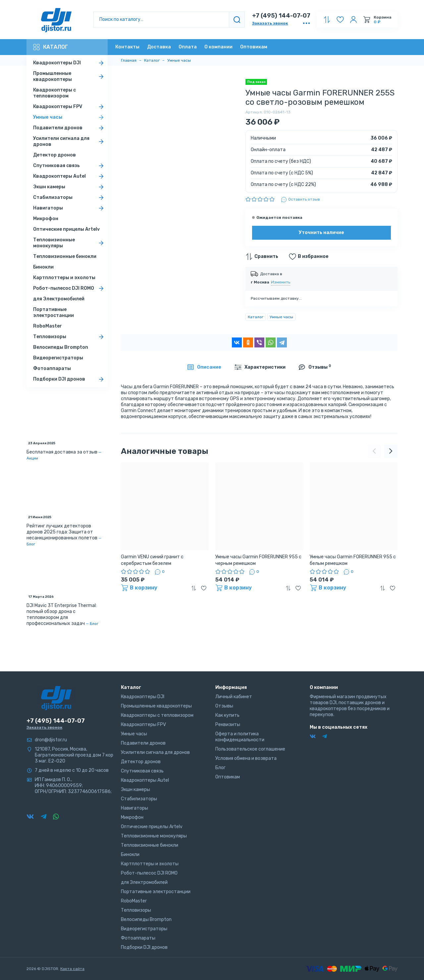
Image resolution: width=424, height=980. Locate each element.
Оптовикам (254, 47)
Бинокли (43, 267)
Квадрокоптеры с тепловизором (54, 93)
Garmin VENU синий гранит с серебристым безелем (152, 560)
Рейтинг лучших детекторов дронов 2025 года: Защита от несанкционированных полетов (62, 532)
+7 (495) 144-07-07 (281, 16)
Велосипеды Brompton (61, 347)
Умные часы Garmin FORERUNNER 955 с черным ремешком (258, 560)
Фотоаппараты (52, 368)
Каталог (51, 47)
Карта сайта (72, 969)
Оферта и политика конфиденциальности (240, 737)
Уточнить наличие (321, 233)
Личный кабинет (234, 697)
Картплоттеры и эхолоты (64, 278)
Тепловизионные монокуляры (70, 243)
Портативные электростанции (53, 312)
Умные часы (70, 117)
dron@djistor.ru (51, 740)
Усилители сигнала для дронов (70, 141)
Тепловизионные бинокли (65, 256)
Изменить (281, 282)
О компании (218, 47)
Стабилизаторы (70, 198)
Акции (32, 458)
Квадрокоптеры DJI (70, 63)
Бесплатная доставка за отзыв (62, 452)
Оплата (188, 47)
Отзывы (224, 706)
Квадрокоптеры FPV (70, 107)
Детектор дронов (54, 155)
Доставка (159, 47)
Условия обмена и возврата (246, 758)
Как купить (227, 715)
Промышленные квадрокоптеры (70, 76)
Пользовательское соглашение (250, 749)
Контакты (127, 47)
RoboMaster (48, 326)
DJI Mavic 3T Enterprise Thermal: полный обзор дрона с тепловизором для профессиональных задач (62, 614)
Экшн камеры (70, 187)
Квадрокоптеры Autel (70, 176)
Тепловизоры (70, 337)
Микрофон (46, 219)
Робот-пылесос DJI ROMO (70, 288)
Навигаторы (70, 208)
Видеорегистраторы (58, 358)
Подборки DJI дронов (70, 379)
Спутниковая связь (70, 166)
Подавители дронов (70, 128)
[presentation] (374, 451)
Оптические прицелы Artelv (66, 229)
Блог (31, 544)
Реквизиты (228, 725)
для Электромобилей (59, 299)
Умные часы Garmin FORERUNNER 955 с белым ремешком (353, 560)
